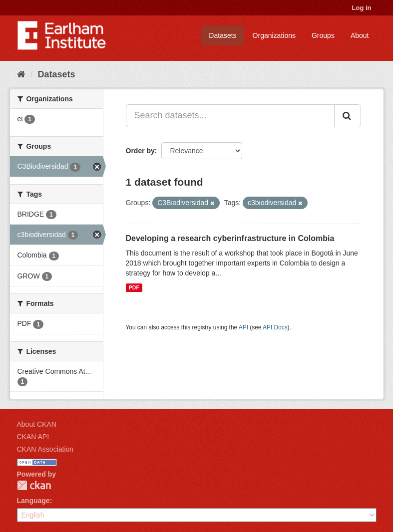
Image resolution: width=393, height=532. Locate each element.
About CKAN (37, 424)
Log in (362, 8)
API (243, 327)
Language (33, 501)
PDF (134, 287)
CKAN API (33, 437)
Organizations (274, 35)
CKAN (34, 485)
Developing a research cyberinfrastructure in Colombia (230, 238)
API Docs (275, 327)
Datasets (222, 35)
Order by (140, 151)
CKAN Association (45, 449)
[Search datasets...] (230, 116)
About (360, 35)
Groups (323, 35)
